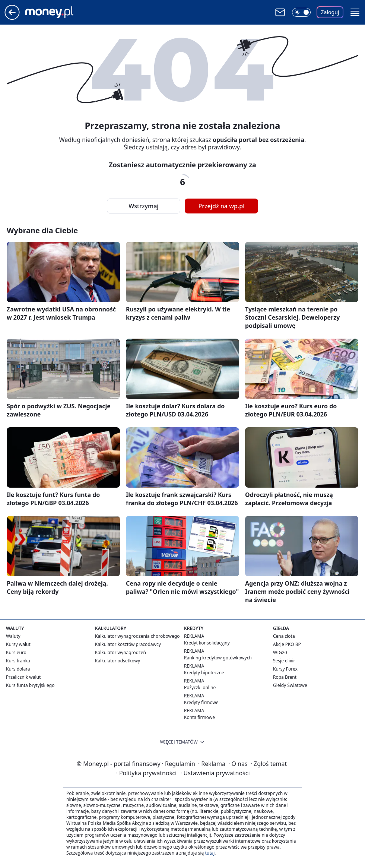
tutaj (210, 853)
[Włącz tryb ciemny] (301, 12)
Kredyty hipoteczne (204, 673)
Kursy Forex (285, 669)
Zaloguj (330, 12)
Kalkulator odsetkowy (118, 661)
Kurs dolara (18, 669)
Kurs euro (16, 652)
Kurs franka (18, 661)
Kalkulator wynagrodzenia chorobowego (137, 636)
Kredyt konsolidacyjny (207, 643)
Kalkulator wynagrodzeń (120, 652)
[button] (355, 12)
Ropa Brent (285, 677)
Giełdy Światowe (290, 685)
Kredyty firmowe (201, 702)
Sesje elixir (284, 661)
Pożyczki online (200, 688)
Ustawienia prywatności (215, 773)
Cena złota (284, 636)
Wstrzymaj (143, 206)
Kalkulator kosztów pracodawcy (128, 644)
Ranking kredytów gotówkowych (218, 658)
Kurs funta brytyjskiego (30, 685)
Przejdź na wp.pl (221, 206)
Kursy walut (18, 644)
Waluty (13, 636)
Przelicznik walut (23, 677)
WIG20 (280, 652)
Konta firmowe (199, 717)
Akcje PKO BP (287, 644)
